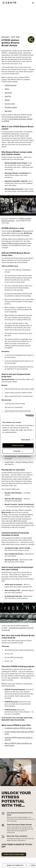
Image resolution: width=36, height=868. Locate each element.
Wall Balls (8, 111)
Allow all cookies (18, 445)
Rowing (7, 100)
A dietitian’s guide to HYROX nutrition (18, 728)
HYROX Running (11, 85)
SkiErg (7, 89)
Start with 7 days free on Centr (13, 720)
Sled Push (8, 93)
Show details (26, 440)
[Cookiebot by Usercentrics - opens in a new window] (26, 416)
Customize (18, 451)
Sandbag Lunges (11, 107)
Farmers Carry (10, 104)
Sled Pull (8, 96)
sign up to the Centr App (17, 117)
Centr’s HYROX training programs (14, 243)
